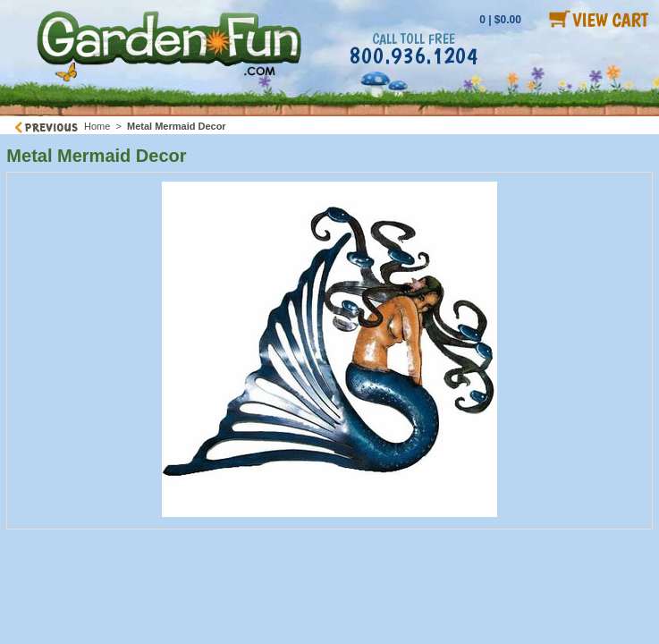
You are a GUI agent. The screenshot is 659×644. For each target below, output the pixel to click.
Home (97, 126)
